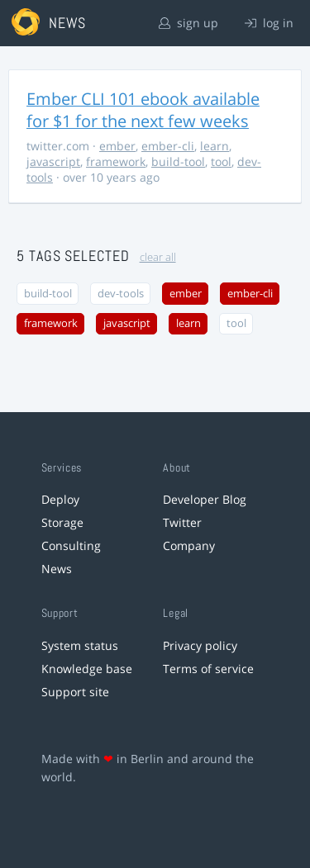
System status (80, 645)
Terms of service (208, 669)
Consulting (71, 545)
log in (269, 23)
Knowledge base (87, 669)
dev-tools (121, 294)
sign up (188, 23)
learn (215, 146)
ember (117, 146)
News (57, 569)
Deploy (60, 499)
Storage (62, 522)
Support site (75, 692)
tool (221, 161)
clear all (158, 257)
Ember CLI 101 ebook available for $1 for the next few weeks (143, 110)
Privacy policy (200, 645)
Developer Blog (205, 499)
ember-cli (168, 146)
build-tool (178, 161)
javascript (53, 161)
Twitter (182, 522)
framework (116, 161)
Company (189, 545)
